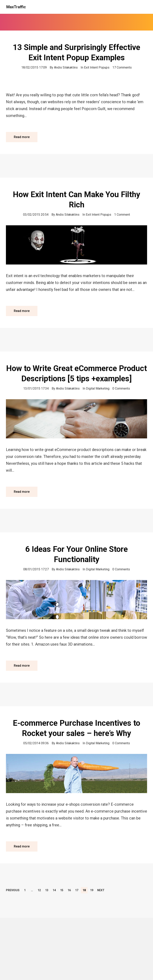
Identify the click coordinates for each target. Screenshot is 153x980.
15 (62, 890)
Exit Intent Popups (97, 67)
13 (47, 890)
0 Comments (121, 388)
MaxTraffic (16, 7)
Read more (22, 137)
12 (39, 890)
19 (92, 890)
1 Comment (122, 215)
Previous (13, 890)
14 (54, 890)
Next (101, 890)
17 (77, 890)
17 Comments (122, 67)
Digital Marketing (98, 388)
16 (69, 890)
